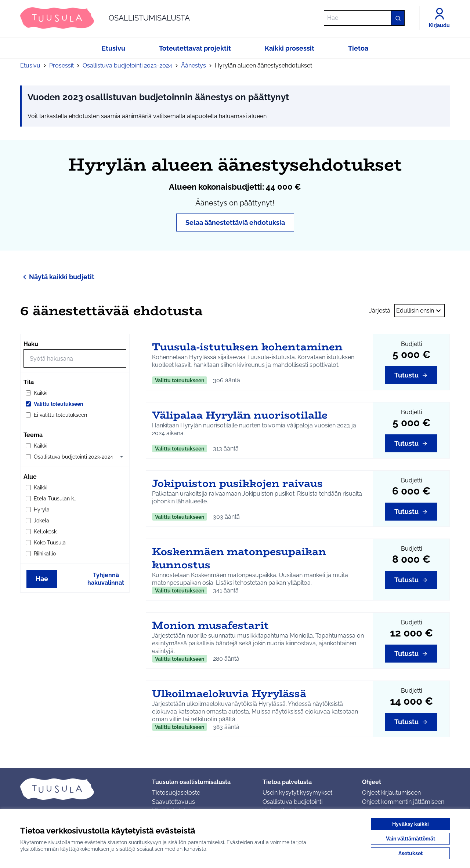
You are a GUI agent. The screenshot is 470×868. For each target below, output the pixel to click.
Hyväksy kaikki (411, 824)
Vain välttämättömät (411, 839)
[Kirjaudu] (439, 18)
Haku (31, 344)
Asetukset (411, 853)
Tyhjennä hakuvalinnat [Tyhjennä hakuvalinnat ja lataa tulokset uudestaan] (106, 579)
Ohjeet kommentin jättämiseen (403, 802)
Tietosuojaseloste (176, 793)
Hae (42, 579)
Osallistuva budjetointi (292, 802)
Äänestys (194, 65)
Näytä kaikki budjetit (57, 277)
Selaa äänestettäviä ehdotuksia (235, 223)
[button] (122, 457)
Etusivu (30, 65)
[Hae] (364, 18)
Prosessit (62, 65)
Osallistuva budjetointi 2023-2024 (127, 65)
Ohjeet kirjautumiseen (391, 793)
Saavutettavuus (173, 802)
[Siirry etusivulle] (105, 18)
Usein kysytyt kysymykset (297, 793)
